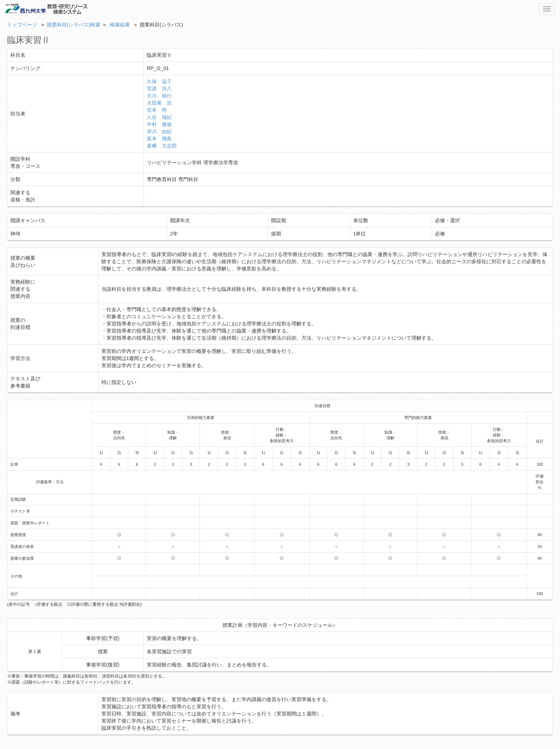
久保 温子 (159, 81)
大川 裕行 (159, 96)
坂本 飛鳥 (159, 139)
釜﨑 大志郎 (162, 146)
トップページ (22, 25)
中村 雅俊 (159, 124)
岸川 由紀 (159, 131)
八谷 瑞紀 (159, 117)
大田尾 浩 (159, 103)
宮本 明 (157, 110)
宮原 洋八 (159, 89)
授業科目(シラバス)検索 (73, 25)
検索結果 (120, 25)
